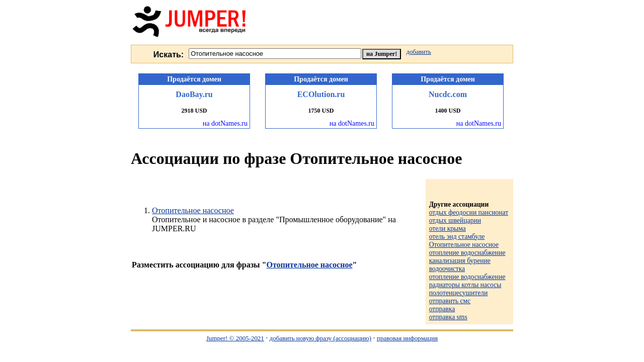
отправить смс (450, 301)
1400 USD (448, 111)
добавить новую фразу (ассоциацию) (320, 338)
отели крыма (448, 229)
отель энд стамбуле (457, 237)
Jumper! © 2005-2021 (235, 338)
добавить (418, 52)
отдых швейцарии (455, 220)
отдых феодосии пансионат (469, 212)
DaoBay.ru (194, 94)
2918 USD (194, 111)
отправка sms (448, 317)
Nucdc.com (448, 94)
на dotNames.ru (225, 123)
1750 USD (321, 111)
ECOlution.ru (321, 94)
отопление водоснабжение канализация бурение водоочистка (467, 261)
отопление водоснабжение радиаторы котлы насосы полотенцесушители (467, 285)
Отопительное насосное (193, 210)
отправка (442, 309)
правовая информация (407, 338)
